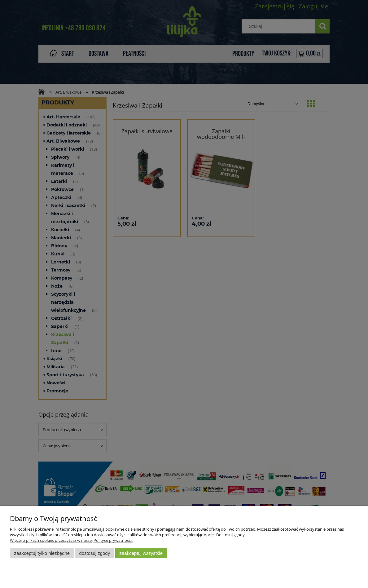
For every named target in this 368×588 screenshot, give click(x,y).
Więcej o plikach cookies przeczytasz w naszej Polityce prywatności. (71, 540)
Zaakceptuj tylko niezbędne (42, 553)
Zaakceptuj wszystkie (141, 553)
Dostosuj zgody (94, 553)
